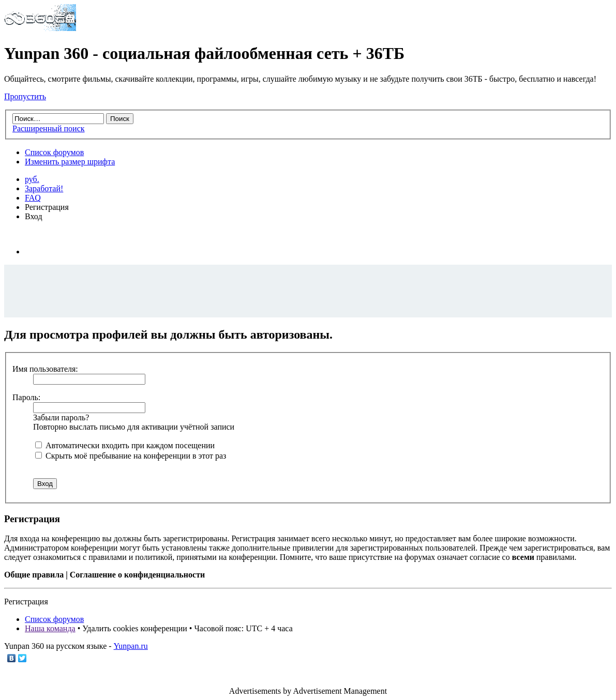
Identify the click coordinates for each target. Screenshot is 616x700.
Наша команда (50, 628)
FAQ (33, 198)
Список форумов (54, 152)
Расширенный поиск (49, 128)
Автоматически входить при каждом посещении (125, 445)
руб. (32, 179)
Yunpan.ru (131, 646)
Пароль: (26, 397)
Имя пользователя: (45, 369)
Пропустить (25, 96)
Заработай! (44, 188)
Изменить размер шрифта (70, 162)
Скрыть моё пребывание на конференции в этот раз (131, 456)
